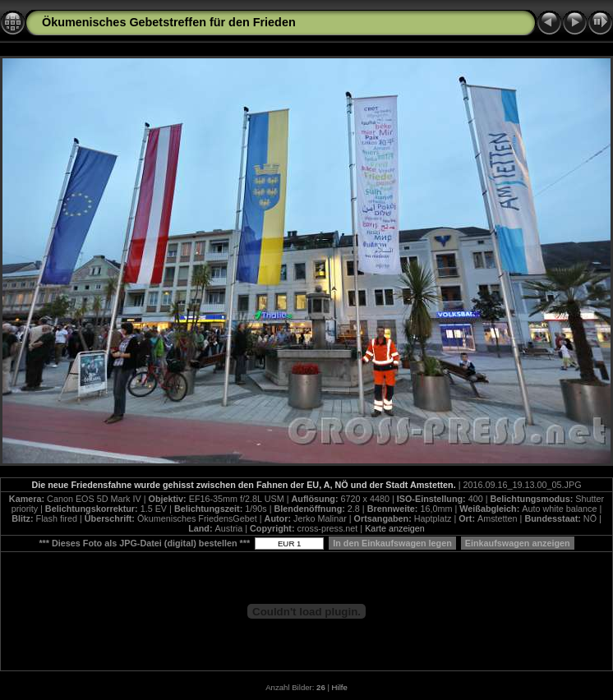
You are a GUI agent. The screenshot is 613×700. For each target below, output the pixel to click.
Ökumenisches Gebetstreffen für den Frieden (169, 22)
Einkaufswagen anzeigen (518, 543)
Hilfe (340, 687)
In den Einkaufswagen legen (392, 543)
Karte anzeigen (395, 528)
